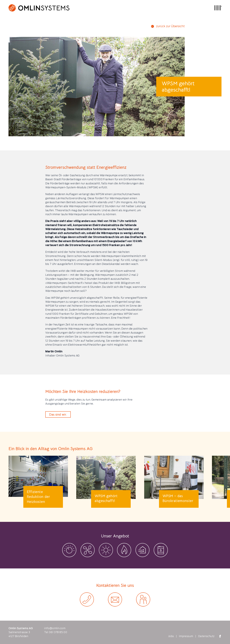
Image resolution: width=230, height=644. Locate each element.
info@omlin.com (55, 628)
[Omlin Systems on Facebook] (220, 636)
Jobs (171, 636)
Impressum (186, 636)
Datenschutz (206, 636)
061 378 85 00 (58, 632)
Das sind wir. (58, 414)
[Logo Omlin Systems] (39, 8)
